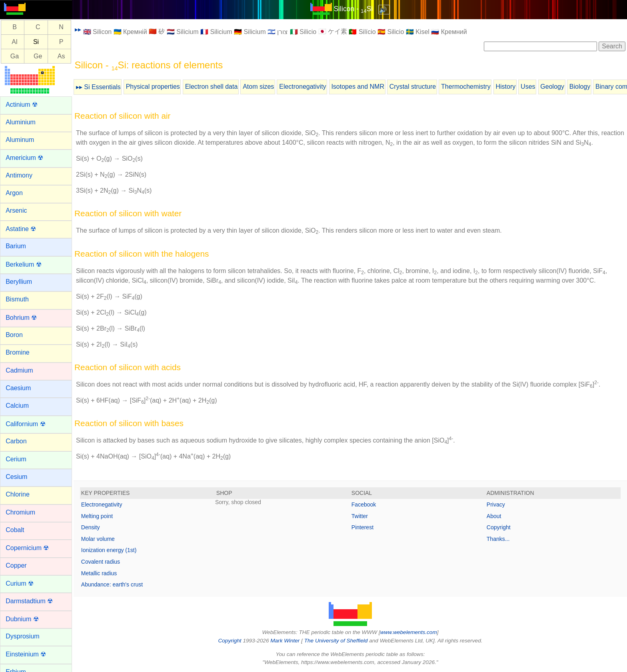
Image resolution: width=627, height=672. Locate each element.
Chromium (20, 512)
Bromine (18, 352)
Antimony (19, 175)
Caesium (18, 388)
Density (91, 527)
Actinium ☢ (22, 105)
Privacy (496, 504)
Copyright (499, 527)
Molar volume (98, 539)
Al (14, 42)
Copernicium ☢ (27, 548)
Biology (580, 87)
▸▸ (78, 29)
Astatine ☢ (21, 229)
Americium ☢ (24, 158)
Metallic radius (99, 573)
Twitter (360, 516)
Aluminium (21, 122)
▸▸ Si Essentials (98, 87)
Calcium (17, 406)
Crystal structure (413, 87)
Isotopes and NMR (358, 87)
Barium (16, 246)
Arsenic (16, 210)
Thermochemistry (466, 87)
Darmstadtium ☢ (29, 601)
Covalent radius (101, 562)
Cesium (16, 477)
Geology (552, 87)
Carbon (16, 441)
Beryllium (19, 282)
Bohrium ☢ (21, 318)
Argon (14, 193)
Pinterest (362, 527)
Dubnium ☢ (22, 619)
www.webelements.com (409, 632)
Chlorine (18, 494)
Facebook (364, 504)
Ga (15, 56)
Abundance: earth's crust (112, 584)
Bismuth (17, 299)
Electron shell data (212, 87)
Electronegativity (303, 87)
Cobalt (15, 530)
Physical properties (153, 87)
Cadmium (19, 370)
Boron (14, 335)
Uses (528, 87)
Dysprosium (22, 636)
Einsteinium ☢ (26, 654)
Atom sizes (258, 87)
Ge (38, 56)
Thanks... (498, 539)
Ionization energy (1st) (109, 550)
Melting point (97, 516)
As (61, 56)
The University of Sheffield (337, 641)
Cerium (16, 459)
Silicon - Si (353, 9)
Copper (16, 565)
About (494, 516)
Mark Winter (285, 641)
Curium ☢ (20, 583)
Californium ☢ (25, 424)
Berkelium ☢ (24, 264)
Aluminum (20, 140)
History (505, 87)
